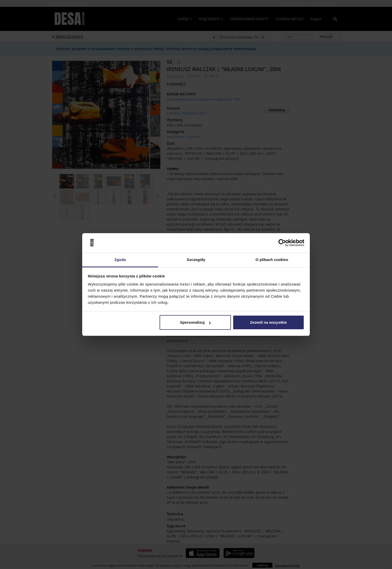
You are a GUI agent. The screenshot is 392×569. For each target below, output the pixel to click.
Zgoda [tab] (120, 260)
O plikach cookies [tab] (272, 260)
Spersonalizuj (195, 322)
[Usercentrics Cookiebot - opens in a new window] (282, 243)
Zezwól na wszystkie (268, 322)
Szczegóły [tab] (196, 260)
